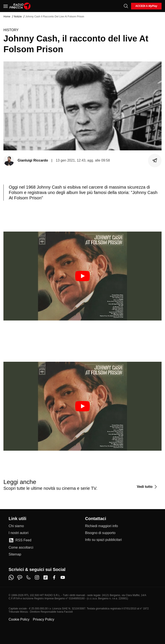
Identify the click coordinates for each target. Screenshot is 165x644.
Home (7, 17)
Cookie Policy (19, 619)
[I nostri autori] (18, 533)
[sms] (20, 577)
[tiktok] (46, 577)
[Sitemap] (15, 554)
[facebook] (54, 577)
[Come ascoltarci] (21, 548)
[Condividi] (155, 160)
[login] (146, 6)
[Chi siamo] (16, 526)
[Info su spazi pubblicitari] (103, 540)
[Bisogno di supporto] (100, 533)
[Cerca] (126, 6)
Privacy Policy (44, 619)
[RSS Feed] (20, 540)
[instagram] (37, 577)
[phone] (28, 577)
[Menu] (6, 6)
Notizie (18, 17)
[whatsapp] (11, 577)
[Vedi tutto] (147, 487)
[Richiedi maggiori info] (102, 526)
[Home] (20, 6)
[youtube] (63, 577)
